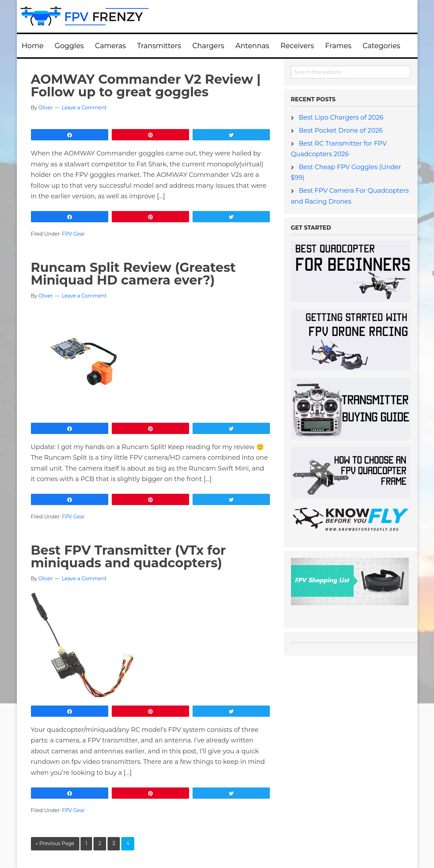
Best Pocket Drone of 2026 (341, 130)
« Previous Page (55, 843)
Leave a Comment (84, 108)
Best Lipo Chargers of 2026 (341, 117)
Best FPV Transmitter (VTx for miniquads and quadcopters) (128, 556)
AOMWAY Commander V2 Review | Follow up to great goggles (146, 85)
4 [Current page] (128, 843)
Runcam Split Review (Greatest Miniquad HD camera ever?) (133, 274)
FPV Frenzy (217, 16)
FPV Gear (73, 234)
